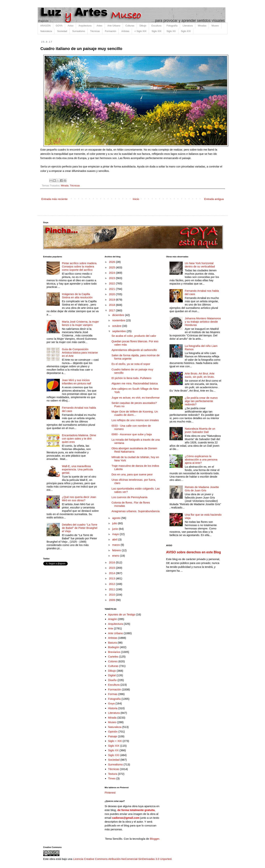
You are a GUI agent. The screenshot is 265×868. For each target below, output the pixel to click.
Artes (99, 26)
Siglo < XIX (115, 741)
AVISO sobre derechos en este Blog (193, 552)
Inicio (136, 199)
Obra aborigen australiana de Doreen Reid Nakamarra (134, 450)
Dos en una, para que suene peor (132, 474)
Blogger (154, 839)
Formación (111, 31)
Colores (113, 661)
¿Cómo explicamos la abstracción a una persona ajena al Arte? (201, 459)
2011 (112, 589)
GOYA (59, 26)
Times (112, 778)
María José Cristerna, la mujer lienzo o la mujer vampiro (80, 323)
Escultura (156, 26)
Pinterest (110, 793)
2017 (112, 310)
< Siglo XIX (141, 31)
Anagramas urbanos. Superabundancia (136, 511)
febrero (117, 550)
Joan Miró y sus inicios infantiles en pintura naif (76, 382)
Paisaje (113, 736)
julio (115, 523)
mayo (116, 534)
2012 (112, 584)
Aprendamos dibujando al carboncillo (134, 350)
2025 (112, 267)
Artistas (125, 31)
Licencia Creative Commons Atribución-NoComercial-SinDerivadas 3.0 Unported (122, 859)
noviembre (119, 320)
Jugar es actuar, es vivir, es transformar (136, 398)
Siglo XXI (186, 31)
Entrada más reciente (55, 199)
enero (116, 556)
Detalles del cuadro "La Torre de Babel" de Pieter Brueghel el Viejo (80, 528)
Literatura (188, 26)
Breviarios (114, 652)
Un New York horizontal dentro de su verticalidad (200, 265)
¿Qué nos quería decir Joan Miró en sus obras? (79, 499)
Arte (111, 628)
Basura (112, 643)
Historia (113, 708)
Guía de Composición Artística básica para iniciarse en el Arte (80, 352)
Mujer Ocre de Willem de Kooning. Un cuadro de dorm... (135, 413)
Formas (113, 694)
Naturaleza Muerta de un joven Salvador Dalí (200, 430)
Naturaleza (46, 31)
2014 (112, 573)
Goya (111, 703)
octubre (117, 326)
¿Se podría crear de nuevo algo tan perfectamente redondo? (201, 401)
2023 (112, 278)
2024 (112, 273)
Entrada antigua (214, 199)
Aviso (70, 26)
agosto (117, 518)
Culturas (130, 26)
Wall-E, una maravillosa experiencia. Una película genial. (77, 469)
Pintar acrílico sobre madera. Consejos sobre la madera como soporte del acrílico (79, 266)
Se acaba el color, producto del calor (134, 336)
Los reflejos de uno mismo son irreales (135, 420)
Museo (215, 26)
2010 (112, 595)
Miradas (202, 26)
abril (115, 539)
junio (116, 529)
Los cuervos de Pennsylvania (129, 497)
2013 (112, 578)
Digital (112, 675)
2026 (112, 262)
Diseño (112, 680)
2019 (112, 300)
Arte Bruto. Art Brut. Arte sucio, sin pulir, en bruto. (200, 375)
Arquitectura (85, 26)
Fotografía (172, 26)
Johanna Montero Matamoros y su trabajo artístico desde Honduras (203, 322)
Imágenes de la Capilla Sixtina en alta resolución (77, 296)
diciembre (119, 315)
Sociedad (62, 31)
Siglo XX (171, 31)
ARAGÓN (45, 26)
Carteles (113, 657)
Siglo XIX (156, 31)
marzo (116, 545)
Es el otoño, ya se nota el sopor (131, 364)
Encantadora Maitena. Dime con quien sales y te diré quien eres (79, 439)
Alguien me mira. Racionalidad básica (135, 383)
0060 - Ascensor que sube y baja (132, 434)
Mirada (65, 186)
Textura (113, 774)
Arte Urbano (114, 26)
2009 (112, 600)
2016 (112, 562)
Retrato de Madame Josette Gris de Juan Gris (202, 489)
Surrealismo (79, 31)
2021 (112, 289)
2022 (112, 283)
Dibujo (143, 26)
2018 (112, 305)
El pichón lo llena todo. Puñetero (131, 378)
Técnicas (95, 31)
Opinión (113, 732)
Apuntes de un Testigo (122, 614)
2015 (112, 568)
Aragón (112, 619)
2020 (112, 294)
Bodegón (114, 647)
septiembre (119, 331)
